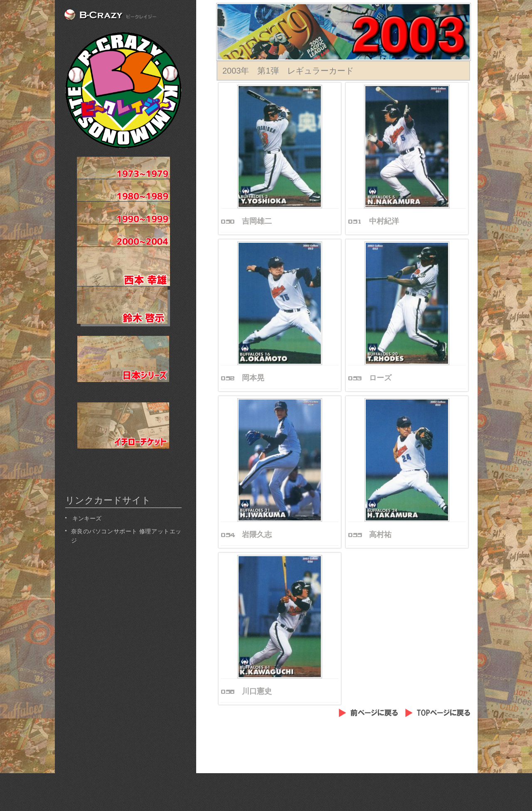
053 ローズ (370, 378)
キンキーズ (86, 518)
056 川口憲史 (246, 691)
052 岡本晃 (243, 378)
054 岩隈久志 (246, 535)
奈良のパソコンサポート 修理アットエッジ (126, 535)
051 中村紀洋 (373, 221)
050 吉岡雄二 (246, 221)
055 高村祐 (370, 535)
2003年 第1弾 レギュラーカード (288, 71)
